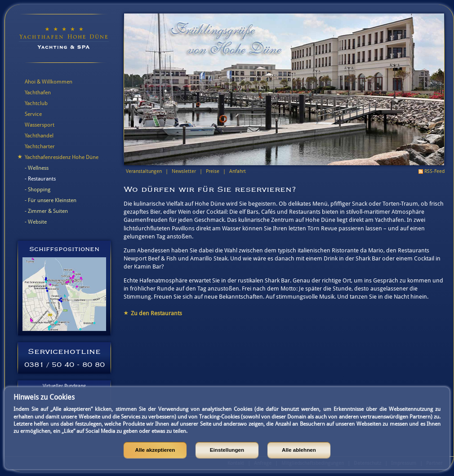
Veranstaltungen (144, 171)
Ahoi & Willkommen (49, 82)
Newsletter (184, 171)
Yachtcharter (40, 146)
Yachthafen (38, 93)
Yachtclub (36, 103)
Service (33, 114)
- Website (36, 222)
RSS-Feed (434, 171)
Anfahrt (238, 171)
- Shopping (38, 190)
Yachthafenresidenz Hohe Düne (62, 157)
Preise (213, 171)
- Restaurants (40, 179)
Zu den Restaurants (156, 313)
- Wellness (37, 168)
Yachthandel (39, 136)
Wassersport (40, 125)
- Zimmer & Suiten (46, 211)
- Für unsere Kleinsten (51, 200)
